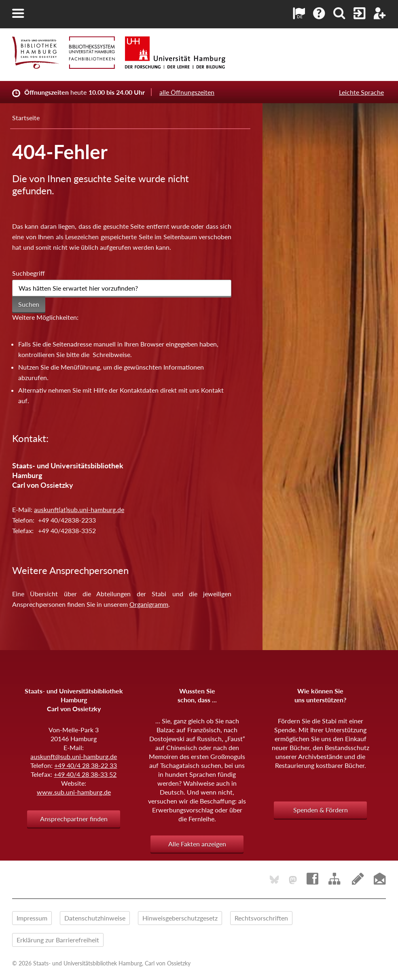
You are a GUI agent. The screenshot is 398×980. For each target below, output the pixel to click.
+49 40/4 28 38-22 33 (86, 765)
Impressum (32, 918)
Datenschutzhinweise (95, 918)
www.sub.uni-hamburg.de (74, 792)
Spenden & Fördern (321, 810)
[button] (18, 13)
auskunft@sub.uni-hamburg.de (74, 756)
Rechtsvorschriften (261, 918)
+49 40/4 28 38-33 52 (85, 774)
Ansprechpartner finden (74, 819)
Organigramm (149, 604)
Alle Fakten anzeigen (197, 844)
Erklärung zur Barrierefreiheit (58, 940)
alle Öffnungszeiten (187, 92)
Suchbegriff (29, 273)
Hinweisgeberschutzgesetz (180, 918)
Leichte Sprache (361, 92)
